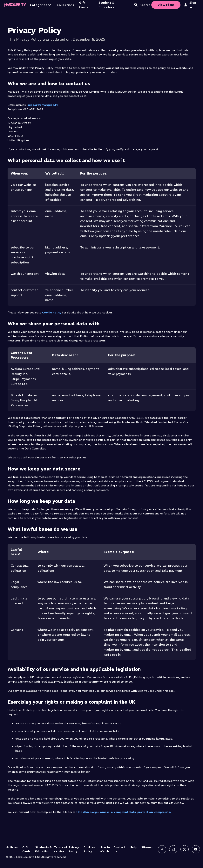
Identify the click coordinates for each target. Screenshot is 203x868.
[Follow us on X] (185, 849)
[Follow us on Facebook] (162, 849)
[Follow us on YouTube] (196, 849)
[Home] (15, 5)
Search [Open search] (142, 5)
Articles (12, 847)
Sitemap (147, 847)
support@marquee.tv (43, 105)
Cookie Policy (52, 312)
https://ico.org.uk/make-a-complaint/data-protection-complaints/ (124, 812)
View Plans (166, 5)
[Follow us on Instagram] (173, 849)
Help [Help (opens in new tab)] (133, 847)
